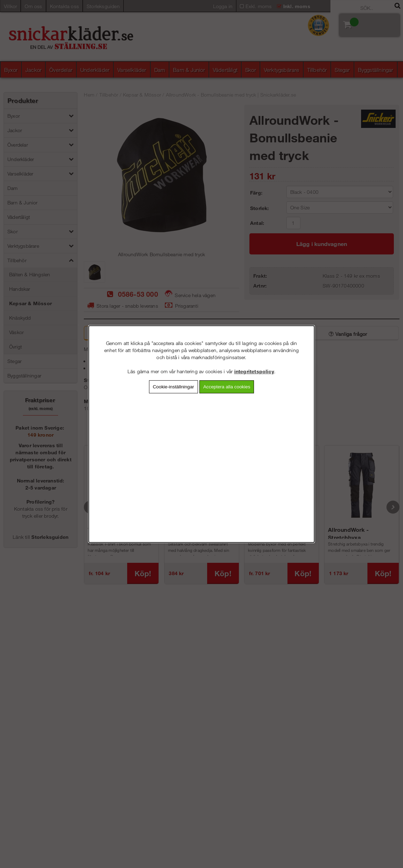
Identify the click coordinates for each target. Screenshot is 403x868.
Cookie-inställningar (173, 387)
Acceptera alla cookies (227, 387)
